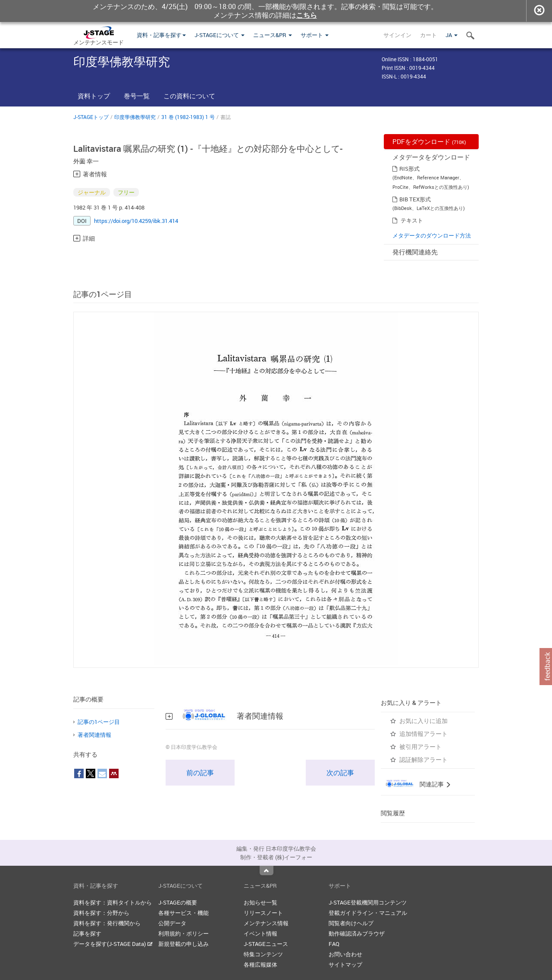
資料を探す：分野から (101, 913)
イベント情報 (260, 933)
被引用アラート (420, 747)
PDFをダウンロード (429, 141)
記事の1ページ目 (99, 722)
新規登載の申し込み (183, 944)
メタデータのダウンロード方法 (432, 235)
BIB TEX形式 (415, 199)
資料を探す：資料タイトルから (113, 902)
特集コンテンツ (263, 954)
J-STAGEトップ (91, 117)
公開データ (172, 923)
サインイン (397, 35)
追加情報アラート (423, 734)
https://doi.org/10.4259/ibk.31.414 (136, 221)
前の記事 (200, 773)
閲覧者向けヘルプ (351, 923)
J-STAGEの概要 (178, 902)
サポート (315, 35)
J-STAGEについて (220, 35)
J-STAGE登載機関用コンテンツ (368, 902)
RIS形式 (409, 169)
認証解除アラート (423, 759)
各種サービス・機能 (183, 913)
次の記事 (340, 773)
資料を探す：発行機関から (107, 923)
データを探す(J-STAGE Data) (113, 944)
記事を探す (87, 933)
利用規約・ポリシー (183, 933)
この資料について (189, 96)
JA (452, 35)
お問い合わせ (345, 954)
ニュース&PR (273, 35)
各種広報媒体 (260, 964)
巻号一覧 (137, 96)
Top (267, 870)
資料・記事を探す (161, 35)
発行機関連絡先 (415, 252)
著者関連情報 (94, 735)
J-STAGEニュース (266, 944)
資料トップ (94, 96)
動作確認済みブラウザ (357, 933)
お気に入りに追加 (423, 721)
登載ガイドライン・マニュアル (368, 913)
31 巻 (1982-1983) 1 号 (188, 117)
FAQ (334, 944)
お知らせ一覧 (260, 902)
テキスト (412, 220)
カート (428, 35)
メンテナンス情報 (266, 923)
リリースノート (263, 913)
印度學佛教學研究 (135, 117)
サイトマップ (345, 964)
